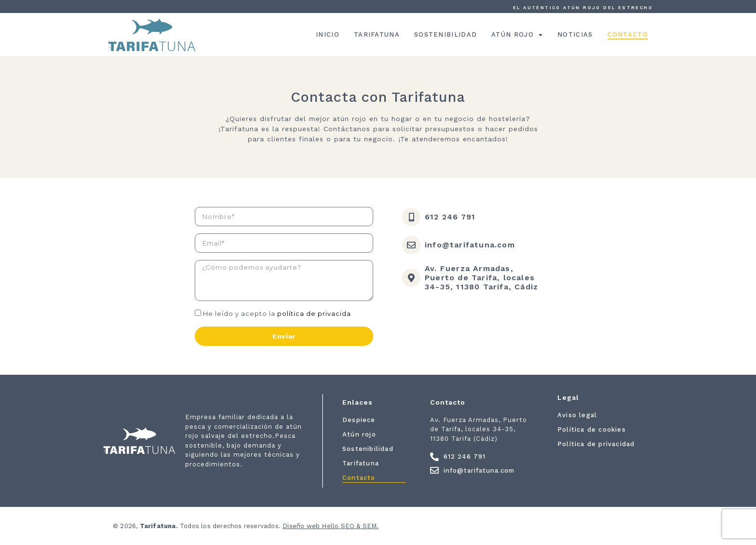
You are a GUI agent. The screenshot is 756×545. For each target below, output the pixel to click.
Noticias (575, 34)
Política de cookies (592, 429)
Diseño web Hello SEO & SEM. (331, 526)
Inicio (328, 34)
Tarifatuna (377, 34)
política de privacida (314, 313)
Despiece (359, 420)
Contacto (628, 34)
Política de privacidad (596, 444)
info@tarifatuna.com (470, 245)
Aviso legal (577, 415)
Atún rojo (517, 35)
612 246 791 (450, 217)
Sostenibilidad (445, 34)
